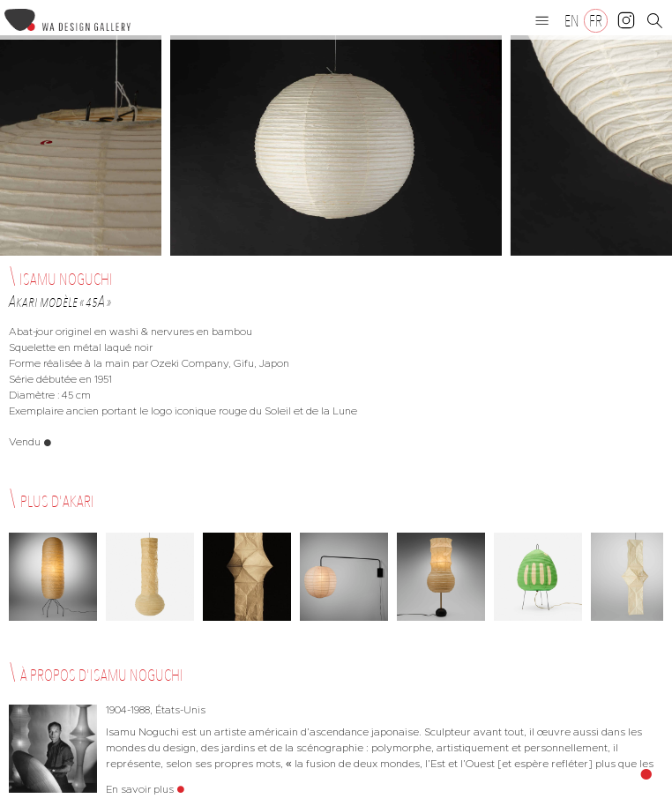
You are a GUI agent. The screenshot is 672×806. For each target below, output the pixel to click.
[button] (542, 20)
